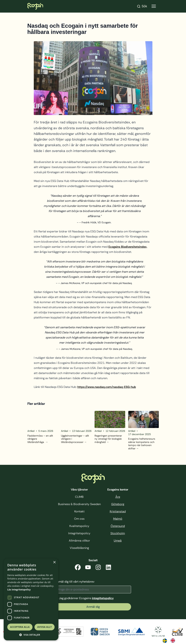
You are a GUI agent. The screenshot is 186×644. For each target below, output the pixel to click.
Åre (118, 497)
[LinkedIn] (108, 568)
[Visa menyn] (154, 6)
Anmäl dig (93, 607)
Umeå (118, 541)
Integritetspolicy (79, 533)
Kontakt (79, 511)
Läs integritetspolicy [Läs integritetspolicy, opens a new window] (19, 590)
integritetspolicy (103, 598)
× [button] (54, 562)
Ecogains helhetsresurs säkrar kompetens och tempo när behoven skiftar (142, 444)
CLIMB (79, 497)
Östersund (118, 526)
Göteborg (118, 504)
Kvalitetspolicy (79, 526)
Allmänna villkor (79, 541)
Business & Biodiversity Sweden (79, 504)
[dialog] (31, 599)
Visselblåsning (79, 548)
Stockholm (118, 533)
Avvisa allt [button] (44, 627)
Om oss (79, 519)
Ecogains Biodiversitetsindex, (128, 247)
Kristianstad (118, 511)
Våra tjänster (79, 490)
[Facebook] (78, 568)
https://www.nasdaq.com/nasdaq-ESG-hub (107, 387)
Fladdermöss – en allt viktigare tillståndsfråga (40, 439)
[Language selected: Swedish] (171, 640)
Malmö (118, 519)
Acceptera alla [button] (20, 627)
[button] (31, 635)
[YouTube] (88, 568)
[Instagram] (98, 568)
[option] (174, 641)
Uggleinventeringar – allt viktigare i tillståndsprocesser (75, 439)
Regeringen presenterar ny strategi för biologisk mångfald (108, 439)
